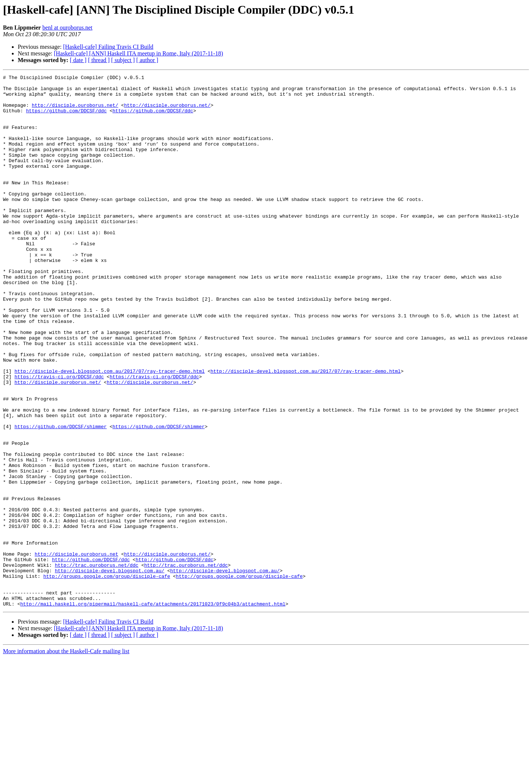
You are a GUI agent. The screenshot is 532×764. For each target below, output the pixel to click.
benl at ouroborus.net (68, 28)
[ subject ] (123, 60)
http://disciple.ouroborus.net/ (75, 112)
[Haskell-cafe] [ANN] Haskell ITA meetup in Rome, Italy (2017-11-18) (139, 53)
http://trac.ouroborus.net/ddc (96, 664)
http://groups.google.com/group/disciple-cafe (107, 677)
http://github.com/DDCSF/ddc (91, 657)
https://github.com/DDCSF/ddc (66, 118)
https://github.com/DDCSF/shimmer (61, 497)
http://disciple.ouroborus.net (76, 650)
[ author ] (147, 60)
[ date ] (78, 60)
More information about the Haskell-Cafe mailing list (66, 758)
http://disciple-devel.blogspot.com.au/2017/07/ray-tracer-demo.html (110, 431)
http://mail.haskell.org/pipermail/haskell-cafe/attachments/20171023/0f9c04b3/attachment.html (153, 710)
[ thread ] (99, 60)
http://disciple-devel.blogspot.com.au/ (109, 670)
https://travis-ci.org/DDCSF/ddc (59, 437)
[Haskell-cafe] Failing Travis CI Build (108, 47)
